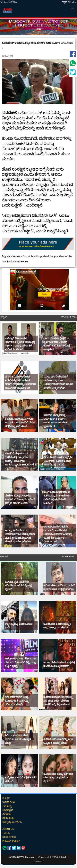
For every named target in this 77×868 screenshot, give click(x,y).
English (73, 2)
